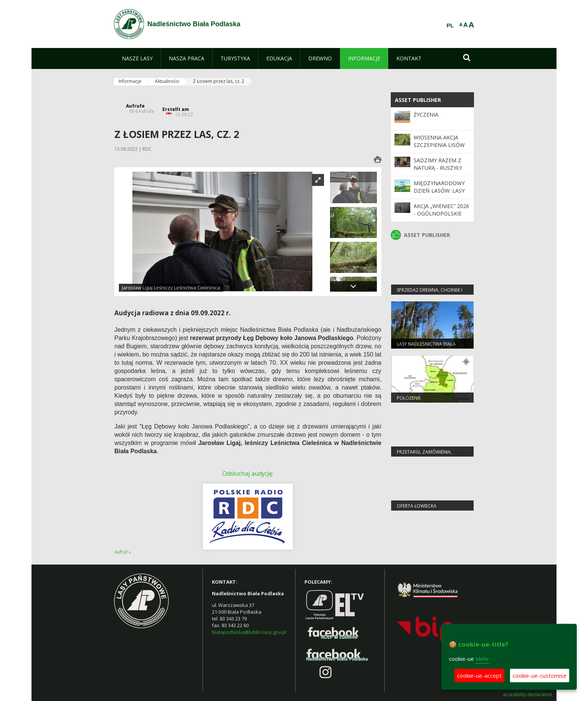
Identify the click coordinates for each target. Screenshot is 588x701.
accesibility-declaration (527, 695)
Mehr (482, 659)
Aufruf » (123, 552)
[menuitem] (137, 58)
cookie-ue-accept (479, 676)
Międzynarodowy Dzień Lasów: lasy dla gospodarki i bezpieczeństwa (439, 195)
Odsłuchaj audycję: (248, 473)
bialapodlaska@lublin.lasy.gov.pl (249, 632)
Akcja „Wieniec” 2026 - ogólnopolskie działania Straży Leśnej (441, 217)
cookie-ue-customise (540, 676)
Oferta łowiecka (417, 506)
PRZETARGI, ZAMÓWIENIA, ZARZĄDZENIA (424, 455)
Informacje (130, 81)
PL (450, 25)
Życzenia (426, 115)
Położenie (409, 398)
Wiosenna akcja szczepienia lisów (439, 141)
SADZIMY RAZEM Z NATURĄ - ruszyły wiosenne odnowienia (438, 172)
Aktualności (167, 81)
